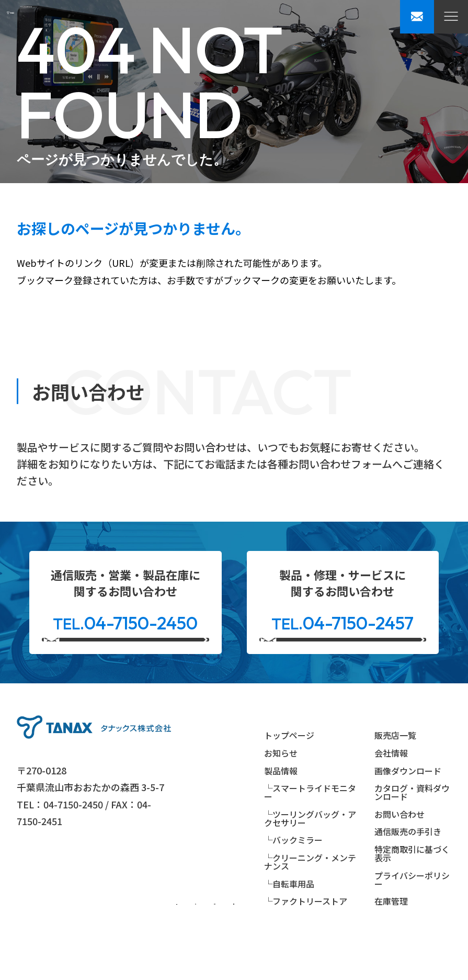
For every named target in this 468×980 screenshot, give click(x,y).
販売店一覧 (395, 765)
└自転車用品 (289, 913)
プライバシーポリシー (412, 909)
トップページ (289, 765)
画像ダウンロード (408, 800)
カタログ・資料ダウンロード (412, 822)
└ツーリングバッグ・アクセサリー (310, 848)
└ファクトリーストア (306, 931)
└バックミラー (293, 870)
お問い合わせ (399, 843)
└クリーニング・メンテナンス (310, 891)
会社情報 (391, 783)
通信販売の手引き (408, 861)
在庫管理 (391, 931)
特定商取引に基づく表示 (412, 883)
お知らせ (281, 783)
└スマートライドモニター (310, 822)
